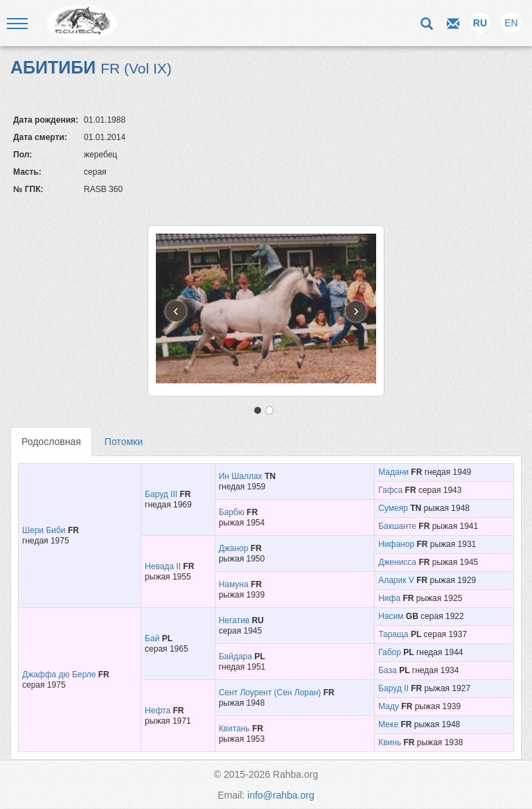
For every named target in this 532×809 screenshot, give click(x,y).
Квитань (234, 729)
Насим (391, 616)
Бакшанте (397, 526)
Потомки (124, 442)
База (388, 670)
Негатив (234, 620)
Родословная (51, 442)
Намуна (234, 584)
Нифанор (396, 544)
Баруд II (393, 688)
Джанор (234, 548)
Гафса (390, 490)
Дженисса (397, 562)
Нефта (158, 711)
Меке (388, 724)
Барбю (232, 512)
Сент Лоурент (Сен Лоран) (270, 693)
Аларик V (396, 580)
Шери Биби (44, 530)
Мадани (393, 472)
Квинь (390, 742)
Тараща (393, 634)
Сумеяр (393, 508)
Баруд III (161, 494)
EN (511, 23)
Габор (390, 652)
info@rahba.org (281, 795)
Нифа (389, 598)
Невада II (163, 566)
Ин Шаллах (241, 476)
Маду (389, 706)
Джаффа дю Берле (59, 675)
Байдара (236, 656)
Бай (152, 638)
